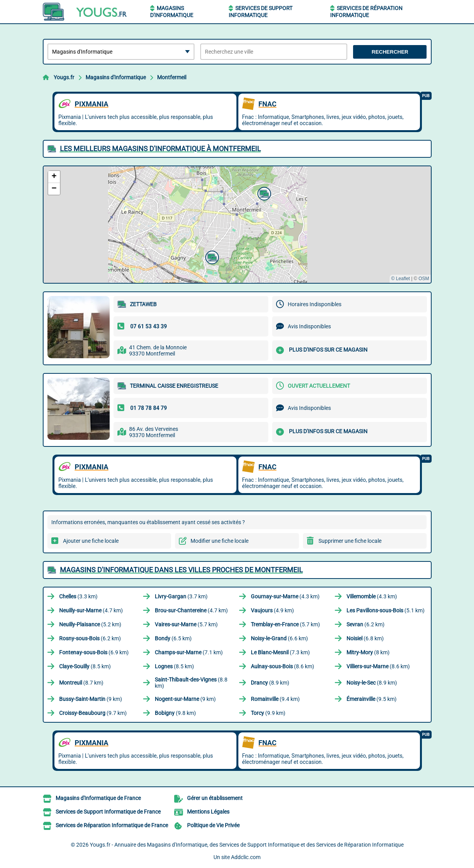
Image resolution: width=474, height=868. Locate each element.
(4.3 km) (285, 596)
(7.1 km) (189, 652)
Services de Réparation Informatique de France (112, 825)
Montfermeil (172, 77)
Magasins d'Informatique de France (98, 798)
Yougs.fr (64, 77)
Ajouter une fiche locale (91, 541)
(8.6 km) (282, 666)
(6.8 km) (365, 638)
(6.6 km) (279, 638)
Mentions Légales (208, 812)
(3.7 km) (181, 596)
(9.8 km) (175, 713)
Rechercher (390, 52)
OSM (424, 279)
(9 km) (91, 699)
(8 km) (368, 652)
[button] (263, 193)
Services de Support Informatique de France (108, 812)
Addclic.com (246, 857)
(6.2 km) (366, 624)
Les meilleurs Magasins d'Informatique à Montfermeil (160, 149)
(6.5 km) (173, 638)
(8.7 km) (81, 683)
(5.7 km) (186, 624)
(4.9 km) (272, 610)
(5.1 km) (386, 610)
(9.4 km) (275, 699)
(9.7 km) (93, 713)
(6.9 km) (94, 652)
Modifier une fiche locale (220, 541)
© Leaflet (401, 279)
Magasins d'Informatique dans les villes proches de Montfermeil (181, 570)
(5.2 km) (90, 624)
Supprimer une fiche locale (350, 541)
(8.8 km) (191, 683)
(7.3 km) (280, 652)
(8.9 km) (270, 683)
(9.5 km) (372, 699)
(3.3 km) (78, 596)
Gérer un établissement (215, 798)
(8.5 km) (85, 666)
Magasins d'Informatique (116, 77)
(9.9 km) (268, 713)
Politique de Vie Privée (213, 825)
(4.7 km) (91, 610)
